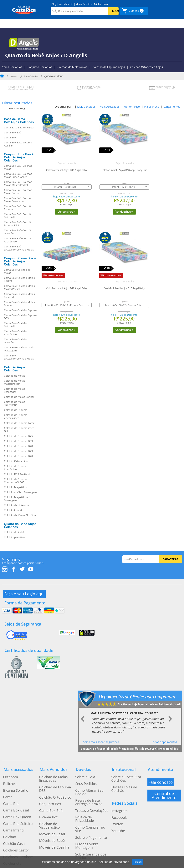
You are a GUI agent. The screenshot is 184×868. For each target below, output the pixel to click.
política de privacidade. (115, 862)
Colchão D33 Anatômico (18, 474)
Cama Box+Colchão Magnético (15, 341)
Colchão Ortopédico (16, 461)
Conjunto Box (46, 778)
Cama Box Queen (13, 792)
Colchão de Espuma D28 (18, 446)
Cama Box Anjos (12, 67)
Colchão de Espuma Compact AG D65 (16, 481)
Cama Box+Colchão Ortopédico (15, 325)
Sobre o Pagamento (86, 799)
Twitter (115, 792)
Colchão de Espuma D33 (18, 441)
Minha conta (101, 4)
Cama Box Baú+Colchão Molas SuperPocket (18, 175)
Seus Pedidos (82, 769)
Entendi (138, 862)
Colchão (7, 806)
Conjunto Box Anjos (40, 67)
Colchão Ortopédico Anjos (147, 67)
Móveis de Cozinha (50, 806)
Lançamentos (172, 107)
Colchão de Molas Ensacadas (15, 390)
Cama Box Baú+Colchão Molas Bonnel (18, 191)
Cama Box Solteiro (13, 797)
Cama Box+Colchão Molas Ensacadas (19, 295)
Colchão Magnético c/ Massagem (17, 499)
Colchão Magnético (15, 487)
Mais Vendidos (86, 107)
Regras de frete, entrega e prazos (90, 780)
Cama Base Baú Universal (19, 127)
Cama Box (10, 137)
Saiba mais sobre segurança (101, 732)
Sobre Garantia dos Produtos (86, 810)
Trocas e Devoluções (87, 786)
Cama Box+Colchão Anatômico (15, 333)
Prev (83, 709)
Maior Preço (152, 107)
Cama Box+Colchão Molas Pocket (19, 279)
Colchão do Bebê (14, 532)
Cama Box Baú (13, 132)
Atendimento (66, 4)
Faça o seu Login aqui (25, 593)
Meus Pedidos (84, 4)
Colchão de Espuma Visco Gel (19, 429)
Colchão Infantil (13, 510)
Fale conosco (161, 769)
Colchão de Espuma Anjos (109, 67)
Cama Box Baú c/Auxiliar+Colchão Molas (19, 248)
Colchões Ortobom (14, 820)
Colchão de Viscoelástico (53, 792)
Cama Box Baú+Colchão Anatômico (18, 240)
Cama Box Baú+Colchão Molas (18, 167)
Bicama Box (45, 787)
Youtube (115, 797)
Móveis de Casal (48, 797)
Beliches (7, 769)
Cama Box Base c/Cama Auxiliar (18, 144)
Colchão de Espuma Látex (19, 423)
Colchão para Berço (16, 537)
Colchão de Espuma (16, 410)
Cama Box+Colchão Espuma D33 (21, 317)
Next (170, 709)
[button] (22, 108)
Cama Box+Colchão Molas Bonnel (19, 304)
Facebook (116, 787)
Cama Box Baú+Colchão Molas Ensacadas (18, 200)
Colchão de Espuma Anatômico (16, 468)
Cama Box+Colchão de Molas (17, 271)
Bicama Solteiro (12, 774)
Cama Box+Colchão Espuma (21, 310)
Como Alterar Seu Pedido (90, 774)
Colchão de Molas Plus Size (20, 515)
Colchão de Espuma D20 (18, 456)
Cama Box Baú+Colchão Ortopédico (18, 216)
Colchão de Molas (15, 376)
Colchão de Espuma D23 (18, 451)
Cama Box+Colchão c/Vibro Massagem (20, 349)
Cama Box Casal (12, 787)
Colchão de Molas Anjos (72, 67)
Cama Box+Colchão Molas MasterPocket (19, 287)
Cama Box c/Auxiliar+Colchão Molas (19, 357)
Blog (54, 4)
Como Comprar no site (88, 795)
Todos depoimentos (164, 732)
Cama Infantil (10, 801)
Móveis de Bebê (48, 801)
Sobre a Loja (82, 764)
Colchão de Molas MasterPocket (15, 382)
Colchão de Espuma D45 (18, 436)
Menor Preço (132, 107)
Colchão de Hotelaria (16, 505)
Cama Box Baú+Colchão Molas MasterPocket (18, 183)
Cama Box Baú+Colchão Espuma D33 (18, 224)
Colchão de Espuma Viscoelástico (16, 416)
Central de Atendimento (164, 781)
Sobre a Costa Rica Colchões (128, 764)
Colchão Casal (11, 811)
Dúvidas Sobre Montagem (90, 804)
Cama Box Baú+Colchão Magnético (18, 232)
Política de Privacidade (88, 790)
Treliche (7, 829)
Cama (5, 778)
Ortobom (8, 764)
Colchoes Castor (12, 815)
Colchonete (9, 824)
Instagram (116, 783)
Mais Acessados (110, 107)
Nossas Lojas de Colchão (125, 769)
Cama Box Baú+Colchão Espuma (18, 208)
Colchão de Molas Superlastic (15, 403)
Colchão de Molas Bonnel (19, 397)
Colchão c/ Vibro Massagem (20, 492)
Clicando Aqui (119, 844)
